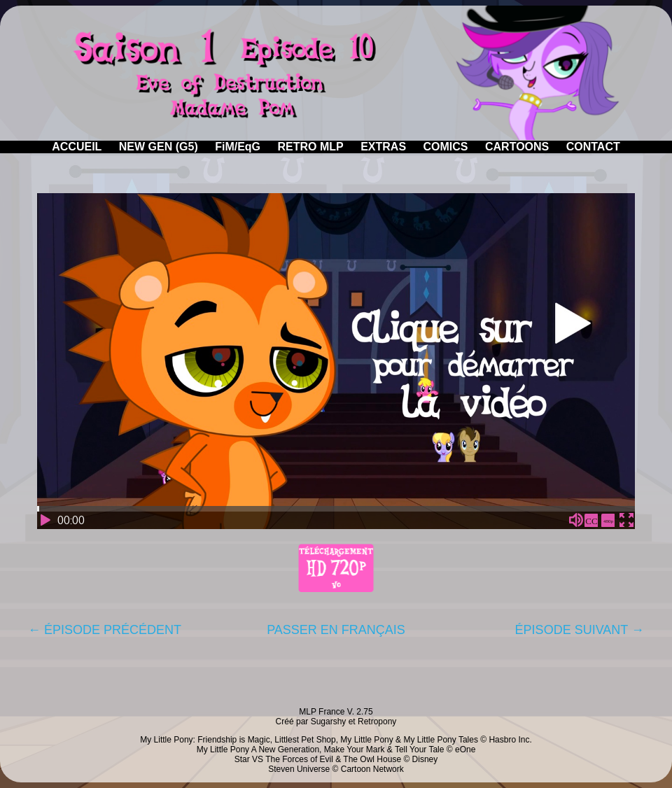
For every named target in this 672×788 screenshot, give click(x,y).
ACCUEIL (77, 147)
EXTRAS (383, 147)
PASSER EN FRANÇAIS (336, 630)
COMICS (446, 147)
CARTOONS (517, 147)
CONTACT (593, 147)
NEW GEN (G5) (159, 147)
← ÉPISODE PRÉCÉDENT (105, 630)
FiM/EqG (238, 147)
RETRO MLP (311, 147)
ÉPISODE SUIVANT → (580, 630)
